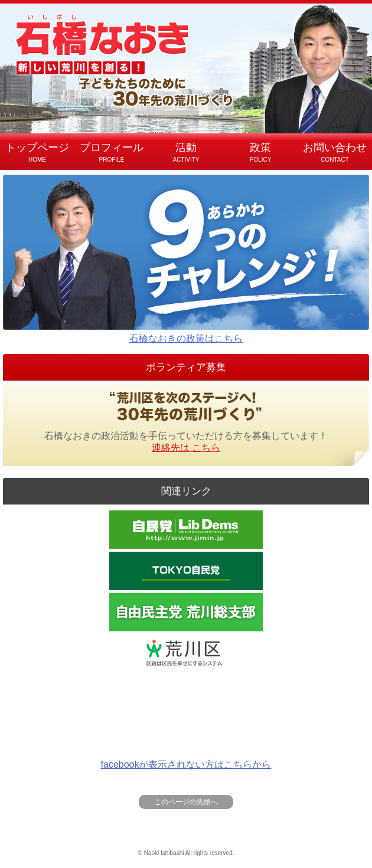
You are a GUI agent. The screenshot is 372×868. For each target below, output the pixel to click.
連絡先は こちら (186, 448)
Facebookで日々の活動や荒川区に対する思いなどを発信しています (186, 694)
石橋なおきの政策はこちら (186, 259)
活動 (186, 153)
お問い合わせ (335, 153)
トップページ (37, 153)
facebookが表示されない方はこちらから (186, 764)
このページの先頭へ (186, 802)
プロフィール (112, 153)
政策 (260, 153)
